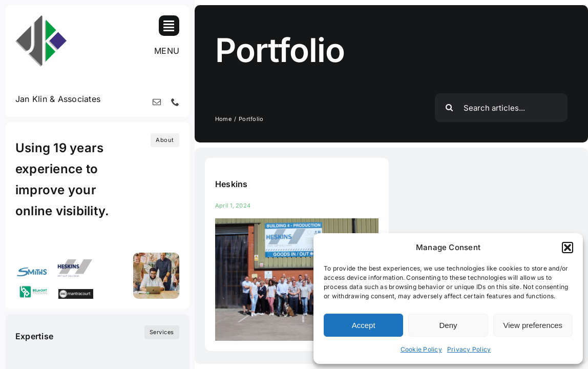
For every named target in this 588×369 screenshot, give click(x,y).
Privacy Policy (469, 349)
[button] (568, 248)
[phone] (175, 102)
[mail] (157, 102)
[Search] (449, 108)
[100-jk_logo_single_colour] (41, 19)
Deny (448, 325)
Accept (364, 325)
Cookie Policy (421, 349)
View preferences (533, 325)
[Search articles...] (501, 108)
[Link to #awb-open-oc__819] (169, 26)
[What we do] (162, 332)
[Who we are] (165, 140)
